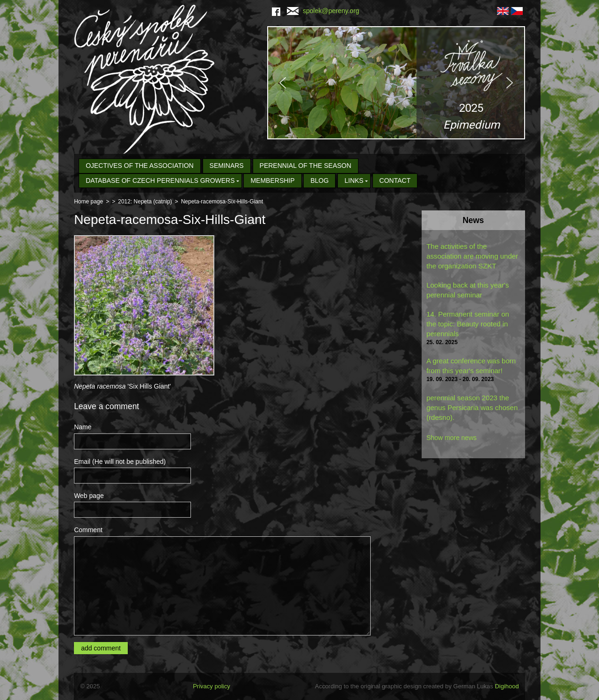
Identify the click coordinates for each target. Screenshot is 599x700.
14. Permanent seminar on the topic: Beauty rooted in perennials (468, 324)
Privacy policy (211, 686)
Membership (272, 180)
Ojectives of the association (140, 166)
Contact (395, 180)
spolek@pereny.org (323, 11)
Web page (89, 496)
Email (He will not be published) (120, 462)
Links (354, 180)
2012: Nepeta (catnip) (145, 202)
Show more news (451, 438)
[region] (396, 83)
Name (83, 427)
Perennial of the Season (306, 166)
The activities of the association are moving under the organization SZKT (472, 256)
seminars (227, 166)
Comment (88, 530)
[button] (396, 83)
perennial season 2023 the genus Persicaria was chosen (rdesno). (472, 408)
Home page (88, 202)
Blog (319, 180)
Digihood (507, 686)
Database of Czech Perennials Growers (160, 180)
